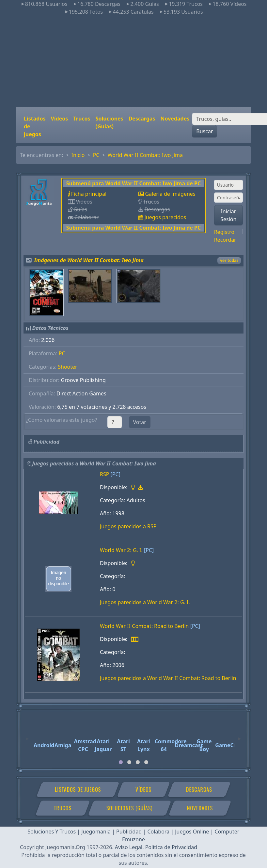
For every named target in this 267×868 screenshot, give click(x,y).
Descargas (142, 119)
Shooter (67, 367)
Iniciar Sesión (228, 215)
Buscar (204, 131)
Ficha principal (89, 194)
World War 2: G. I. (121, 550)
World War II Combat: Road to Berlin (144, 626)
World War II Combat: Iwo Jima (145, 155)
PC (96, 155)
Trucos (82, 119)
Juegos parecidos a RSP (128, 526)
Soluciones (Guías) (110, 122)
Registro (224, 232)
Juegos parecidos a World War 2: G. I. (145, 602)
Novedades (175, 119)
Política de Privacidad (171, 847)
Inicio (78, 155)
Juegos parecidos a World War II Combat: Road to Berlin (168, 678)
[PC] (116, 474)
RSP (104, 474)
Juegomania (96, 832)
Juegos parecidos (165, 217)
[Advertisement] (133, 61)
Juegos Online (192, 832)
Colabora (158, 832)
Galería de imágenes (170, 194)
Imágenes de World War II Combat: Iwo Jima (89, 260)
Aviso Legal (129, 847)
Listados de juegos (35, 126)
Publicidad (129, 832)
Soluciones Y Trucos (52, 832)
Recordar (225, 240)
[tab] (121, 762)
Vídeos (59, 119)
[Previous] (27, 736)
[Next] (240, 736)
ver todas (229, 260)
